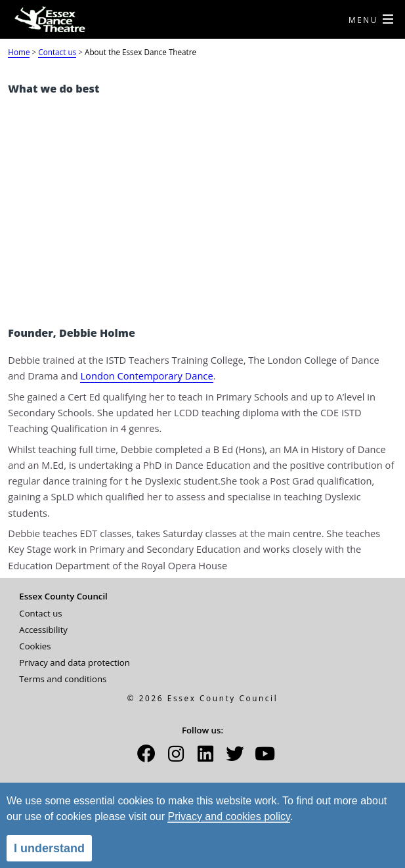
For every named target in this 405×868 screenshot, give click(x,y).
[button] (146, 758)
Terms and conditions (63, 679)
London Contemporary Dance (146, 376)
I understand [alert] (49, 848)
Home (19, 52)
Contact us (57, 52)
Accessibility (43, 630)
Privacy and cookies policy (228, 816)
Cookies (35, 646)
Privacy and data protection (75, 662)
